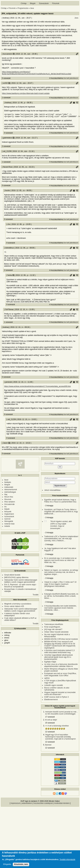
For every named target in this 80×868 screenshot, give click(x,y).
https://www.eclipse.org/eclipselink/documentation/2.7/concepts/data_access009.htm (37, 387)
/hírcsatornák (9, 505)
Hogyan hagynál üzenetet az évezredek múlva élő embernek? (60, 694)
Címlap (24, 3)
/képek (7, 510)
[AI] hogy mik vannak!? (53, 630)
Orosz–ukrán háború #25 (14, 607)
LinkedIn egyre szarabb (54, 686)
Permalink (77, 54)
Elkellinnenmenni (51, 700)
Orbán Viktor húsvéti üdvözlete (56, 633)
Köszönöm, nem (21, 865)
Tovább (36, 596)
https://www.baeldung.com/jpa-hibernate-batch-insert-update (26, 93)
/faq (6, 495)
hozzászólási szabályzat (43, 804)
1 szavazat (6, 98)
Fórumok (56, 3)
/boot (6, 481)
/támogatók (9, 522)
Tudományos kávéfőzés (54, 625)
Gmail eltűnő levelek (12, 576)
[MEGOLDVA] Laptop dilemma (16, 578)
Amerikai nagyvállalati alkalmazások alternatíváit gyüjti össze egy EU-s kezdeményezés (58, 658)
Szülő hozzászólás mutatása (77, 103)
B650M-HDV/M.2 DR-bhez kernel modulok (61, 640)
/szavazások (9, 517)
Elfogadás (7, 865)
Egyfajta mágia (50, 663)
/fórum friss (9, 498)
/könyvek (8, 512)
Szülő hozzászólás (74, 103)
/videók (7, 527)
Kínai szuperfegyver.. (53, 628)
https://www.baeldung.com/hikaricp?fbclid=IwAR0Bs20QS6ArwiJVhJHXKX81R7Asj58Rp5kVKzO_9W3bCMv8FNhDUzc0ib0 (37, 73)
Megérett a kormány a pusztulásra (18, 605)
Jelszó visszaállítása (52, 491)
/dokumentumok (11, 490)
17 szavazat (50, 718)
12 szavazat (50, 733)
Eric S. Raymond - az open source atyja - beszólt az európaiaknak (21, 587)
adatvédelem (27, 804)
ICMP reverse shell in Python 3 (56, 698)
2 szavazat (6, 147)
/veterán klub (9, 525)
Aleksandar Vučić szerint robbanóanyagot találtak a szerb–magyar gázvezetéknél (21, 582)
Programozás (23, 8)
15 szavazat (50, 724)
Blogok (33, 3)
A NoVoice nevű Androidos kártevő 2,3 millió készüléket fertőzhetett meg (59, 652)
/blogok (7, 486)
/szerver (7, 520)
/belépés (8, 483)
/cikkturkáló (9, 488)
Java (32, 8)
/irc (5, 508)
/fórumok (8, 500)
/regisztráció (9, 515)
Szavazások (44, 3)
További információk (67, 860)
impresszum (16, 804)
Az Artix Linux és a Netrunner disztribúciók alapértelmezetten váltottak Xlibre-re (61, 666)
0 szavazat (6, 78)
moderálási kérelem (62, 804)
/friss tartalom (10, 503)
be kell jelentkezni (71, 78)
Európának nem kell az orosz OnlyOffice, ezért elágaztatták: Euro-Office (60, 675)
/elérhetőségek (10, 493)
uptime (47, 679)
